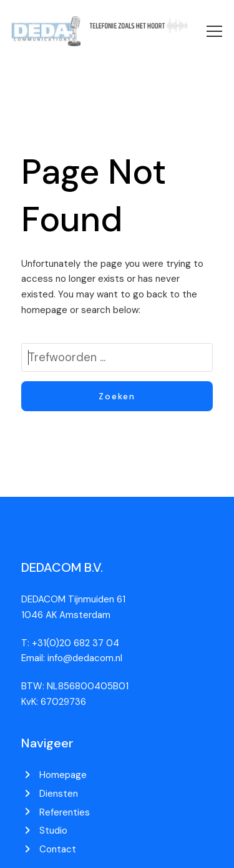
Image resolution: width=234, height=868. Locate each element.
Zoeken (117, 396)
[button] (214, 31)
